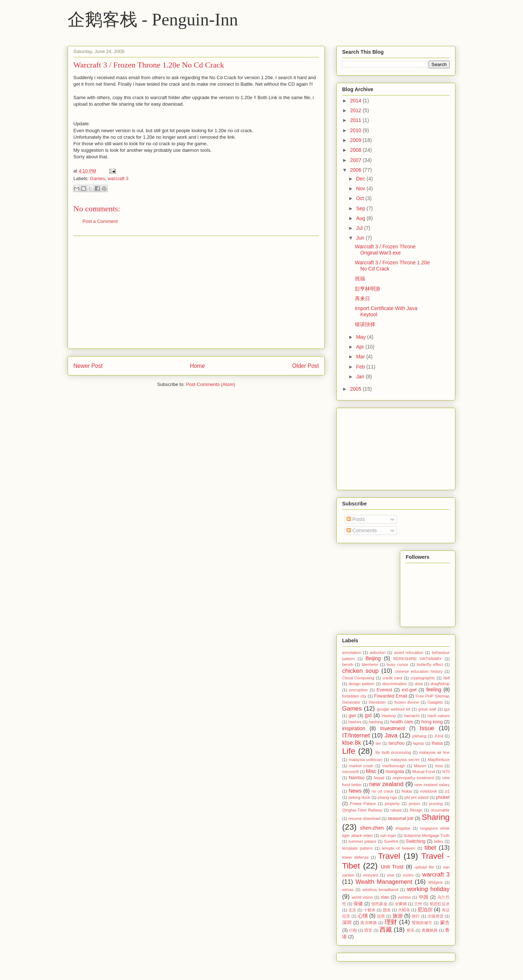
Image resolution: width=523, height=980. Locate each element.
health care (402, 722)
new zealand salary (432, 785)
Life (349, 751)
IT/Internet (356, 735)
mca (439, 766)
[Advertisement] (196, 292)
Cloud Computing (358, 678)
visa (390, 875)
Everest (384, 690)
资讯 (410, 930)
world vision (362, 897)
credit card (392, 678)
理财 (391, 922)
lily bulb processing (393, 752)
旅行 (416, 916)
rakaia (396, 810)
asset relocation (409, 652)
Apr (361, 347)
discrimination (394, 684)
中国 (424, 897)
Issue (427, 728)
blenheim (370, 664)
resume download (364, 818)
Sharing (436, 817)
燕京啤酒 (369, 923)
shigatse (403, 828)
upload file (424, 867)
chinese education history (419, 671)
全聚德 (401, 904)
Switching (415, 841)
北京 (352, 910)
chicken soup (360, 671)
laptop (418, 743)
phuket (443, 797)
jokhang (419, 736)
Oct (361, 198)
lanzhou (397, 743)
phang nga (387, 797)
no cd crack (382, 791)
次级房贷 (436, 916)
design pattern (362, 684)
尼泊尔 (425, 910)
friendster (378, 702)
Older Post (305, 366)
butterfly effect (430, 664)
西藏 (386, 930)
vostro (408, 875)
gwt (352, 716)
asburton (378, 652)
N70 (446, 772)
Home (198, 366)
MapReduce (439, 760)
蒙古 (445, 923)
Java (391, 735)
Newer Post (88, 366)
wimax (348, 890)
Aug (361, 218)
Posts (356, 519)
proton (414, 804)
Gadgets (435, 702)
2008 (356, 150)
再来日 (362, 298)
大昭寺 (404, 910)
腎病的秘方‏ (422, 923)
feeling (434, 690)
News (355, 791)
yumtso (404, 897)
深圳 (347, 923)
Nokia (407, 791)
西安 (368, 930)
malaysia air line (435, 752)
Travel (389, 856)
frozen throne (407, 702)
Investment (392, 728)
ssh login (388, 835)
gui (447, 709)
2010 (356, 130)
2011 (356, 120)
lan (378, 743)
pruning (436, 804)
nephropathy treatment (413, 778)
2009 (356, 140)
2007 (356, 160)
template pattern (357, 848)
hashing (376, 722)
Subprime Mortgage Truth (427, 835)
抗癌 (381, 916)
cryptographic (423, 678)
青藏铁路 (430, 930)
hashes (355, 722)
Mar (361, 357)
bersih (348, 664)
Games (98, 178)
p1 (447, 791)
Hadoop (389, 716)
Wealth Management (384, 882)
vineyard (370, 875)
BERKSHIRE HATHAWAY (417, 659)
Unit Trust (392, 867)
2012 (356, 110)
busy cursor (398, 664)
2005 (356, 389)
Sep (361, 208)
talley (439, 841)
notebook (429, 791)
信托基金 (379, 904)
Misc (371, 771)
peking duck (359, 797)
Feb (361, 367)
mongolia (395, 772)
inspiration (354, 728)
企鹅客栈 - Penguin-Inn (153, 19)
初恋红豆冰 (440, 904)
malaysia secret (405, 760)
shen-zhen (372, 828)
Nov (361, 188)
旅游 (398, 916)
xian (385, 897)
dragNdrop (440, 684)
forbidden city (354, 696)
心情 (363, 916)
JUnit (439, 736)
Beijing (373, 658)
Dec (361, 179)
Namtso (356, 778)
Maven (420, 766)
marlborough (394, 766)
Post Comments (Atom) (210, 384)
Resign (416, 810)
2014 (356, 101)
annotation (352, 652)
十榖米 (370, 910)
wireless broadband (380, 890)
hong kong (432, 722)
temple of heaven (398, 848)
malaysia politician (365, 760)
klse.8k (352, 743)
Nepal (379, 778)
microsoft (350, 772)
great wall (427, 709)
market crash (361, 766)
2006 (356, 170)
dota (419, 684)
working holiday (428, 889)
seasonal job (400, 818)
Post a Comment (100, 221)
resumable (440, 810)
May (361, 337)
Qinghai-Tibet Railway (362, 810)
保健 (358, 904)
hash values (439, 716)
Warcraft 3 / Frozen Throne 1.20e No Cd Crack (149, 65)
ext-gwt (409, 690)
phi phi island (417, 797)
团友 (387, 910)
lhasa (437, 743)
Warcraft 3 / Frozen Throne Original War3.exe (385, 250)
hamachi (411, 716)
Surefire (391, 841)
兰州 (418, 904)
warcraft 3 (118, 178)
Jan (361, 377)
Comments (362, 530)
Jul (360, 228)
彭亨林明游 (368, 289)
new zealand (386, 784)
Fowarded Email (391, 696)
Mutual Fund (423, 772)
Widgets (435, 882)
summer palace (362, 841)
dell (447, 678)
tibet (430, 848)
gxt (368, 715)
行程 (353, 930)
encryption (358, 690)
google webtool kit (394, 709)
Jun (361, 238)
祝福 (360, 278)
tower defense (355, 857)
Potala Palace (363, 804)
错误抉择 (365, 324)
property (392, 804)
